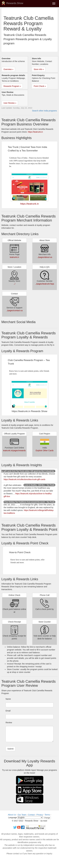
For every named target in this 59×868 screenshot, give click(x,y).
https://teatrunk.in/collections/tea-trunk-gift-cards (24, 479)
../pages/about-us (45, 257)
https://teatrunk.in (35, 132)
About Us (12, 815)
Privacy (40, 815)
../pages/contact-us (14, 310)
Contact (31, 815)
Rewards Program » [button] (12, 86)
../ (14, 284)
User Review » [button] (10, 103)
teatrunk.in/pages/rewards (14, 450)
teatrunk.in (14, 257)
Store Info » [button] (39, 69)
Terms (47, 815)
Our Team (22, 815)
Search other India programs (45, 111)
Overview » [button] (8, 69)
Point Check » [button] (40, 86)
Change (47, 818)
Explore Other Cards (45, 450)
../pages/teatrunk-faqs (45, 284)
